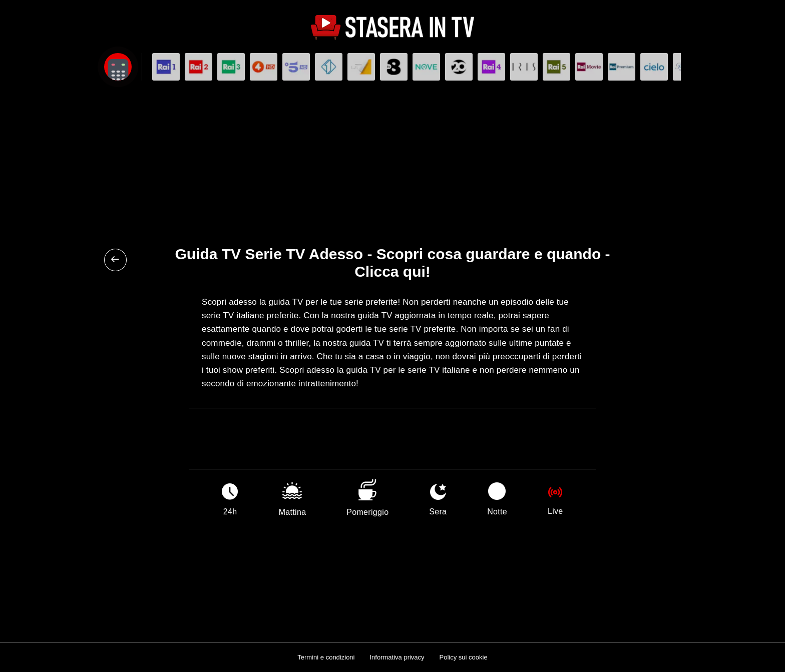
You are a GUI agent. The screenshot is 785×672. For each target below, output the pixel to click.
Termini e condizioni (326, 657)
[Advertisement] (392, 161)
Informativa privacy (397, 657)
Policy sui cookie (464, 657)
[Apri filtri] (118, 67)
